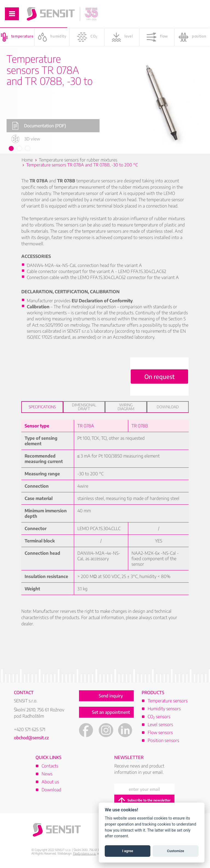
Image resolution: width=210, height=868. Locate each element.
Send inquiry (111, 696)
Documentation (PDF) (39, 126)
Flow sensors (160, 732)
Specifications (42, 407)
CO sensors (159, 717)
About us (50, 782)
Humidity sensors (164, 709)
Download (168, 407)
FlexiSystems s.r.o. (84, 853)
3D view (26, 139)
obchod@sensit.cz (31, 738)
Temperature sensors (168, 701)
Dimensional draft (84, 407)
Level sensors (160, 725)
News (47, 774)
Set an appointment (111, 712)
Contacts (50, 766)
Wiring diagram (126, 407)
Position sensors (163, 740)
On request (160, 376)
